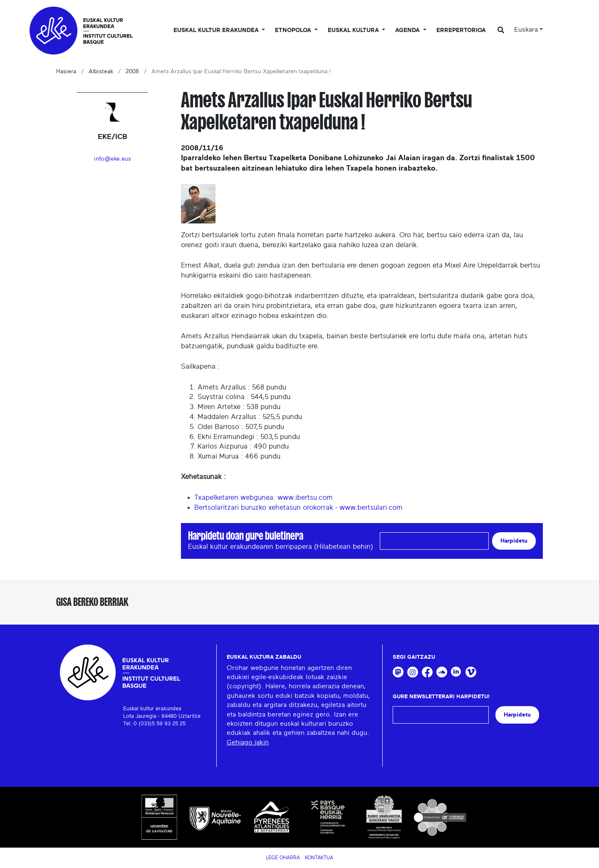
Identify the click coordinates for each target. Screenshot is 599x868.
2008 (132, 72)
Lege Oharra (283, 858)
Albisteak (101, 72)
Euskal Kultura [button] (354, 30)
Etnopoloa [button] (294, 30)
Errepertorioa (461, 30)
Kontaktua (319, 858)
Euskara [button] (526, 30)
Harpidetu (514, 541)
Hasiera (66, 72)
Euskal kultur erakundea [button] (217, 30)
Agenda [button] (408, 30)
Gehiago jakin (248, 742)
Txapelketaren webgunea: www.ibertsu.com (264, 497)
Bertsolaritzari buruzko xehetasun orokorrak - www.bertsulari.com (298, 507)
